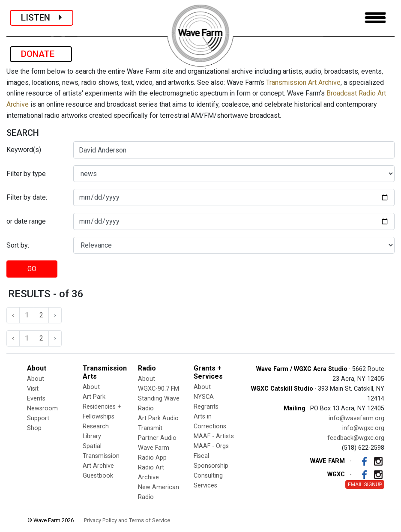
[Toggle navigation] (375, 18)
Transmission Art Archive (303, 82)
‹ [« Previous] (13, 315)
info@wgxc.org (363, 428)
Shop (34, 428)
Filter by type (26, 174)
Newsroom (42, 408)
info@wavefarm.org (356, 418)
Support (38, 418)
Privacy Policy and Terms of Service (127, 520)
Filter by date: (27, 197)
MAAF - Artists (214, 436)
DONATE (41, 54)
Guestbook (98, 476)
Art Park (94, 397)
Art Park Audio (158, 418)
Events (36, 399)
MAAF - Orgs (211, 446)
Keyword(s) (24, 150)
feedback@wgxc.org (356, 438)
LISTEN (42, 18)
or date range (26, 221)
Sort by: (18, 245)
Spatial (92, 446)
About (36, 379)
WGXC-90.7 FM (159, 389)
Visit (33, 389)
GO (32, 269)
